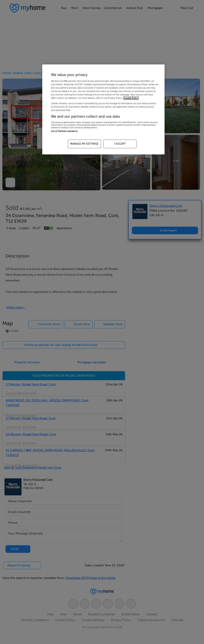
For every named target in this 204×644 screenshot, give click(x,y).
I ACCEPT (120, 144)
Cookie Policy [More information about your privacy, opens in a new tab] (131, 98)
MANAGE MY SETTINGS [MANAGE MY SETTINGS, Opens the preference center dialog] (84, 144)
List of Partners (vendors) (64, 131)
